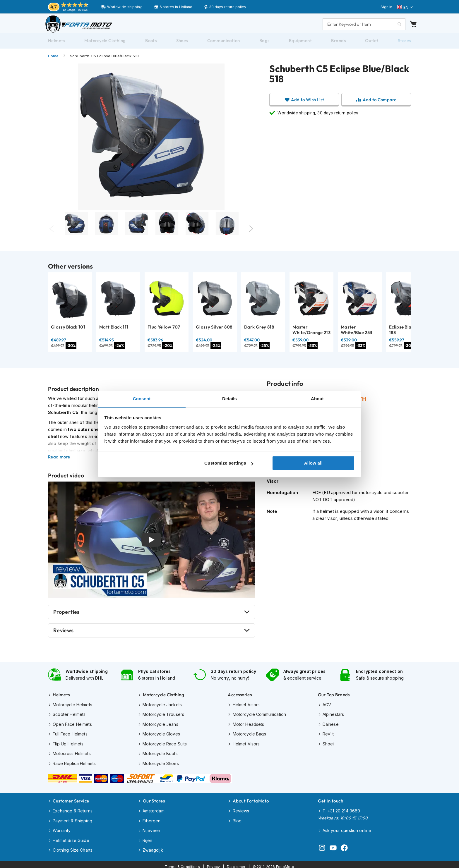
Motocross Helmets (72, 756)
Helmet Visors (246, 709)
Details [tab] (229, 399)
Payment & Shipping (72, 819)
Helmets (61, 699)
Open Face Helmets (72, 727)
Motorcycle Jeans (160, 727)
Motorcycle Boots (160, 756)
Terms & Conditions (182, 862)
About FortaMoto (251, 800)
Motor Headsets (249, 727)
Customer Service (71, 800)
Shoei (328, 746)
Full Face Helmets (70, 737)
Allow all (314, 463)
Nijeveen (151, 828)
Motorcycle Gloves (161, 737)
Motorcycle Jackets (162, 709)
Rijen (147, 838)
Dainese (331, 727)
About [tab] (317, 399)
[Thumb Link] (137, 234)
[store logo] (85, 27)
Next (251, 234)
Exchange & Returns (73, 810)
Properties (66, 618)
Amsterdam (153, 810)
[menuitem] (56, 47)
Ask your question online (347, 829)
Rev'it (328, 737)
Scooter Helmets (69, 718)
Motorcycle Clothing (164, 699)
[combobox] (358, 27)
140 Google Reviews (74, 10)
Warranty (62, 828)
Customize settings (229, 463)
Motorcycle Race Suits (165, 746)
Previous (52, 234)
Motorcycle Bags (249, 737)
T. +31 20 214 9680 (341, 810)
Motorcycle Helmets (72, 709)
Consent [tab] (142, 399)
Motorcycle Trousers (163, 718)
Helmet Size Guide (71, 838)
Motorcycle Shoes (161, 765)
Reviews (64, 636)
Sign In (386, 7)
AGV (327, 709)
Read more (59, 463)
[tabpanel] (76, 234)
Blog (237, 819)
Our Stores (154, 800)
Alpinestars (333, 718)
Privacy (213, 862)
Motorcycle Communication (260, 718)
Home (53, 62)
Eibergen (151, 819)
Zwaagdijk (153, 847)
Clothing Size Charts (73, 847)
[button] (405, 7)
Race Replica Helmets (74, 765)
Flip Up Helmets (68, 746)
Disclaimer (236, 862)
